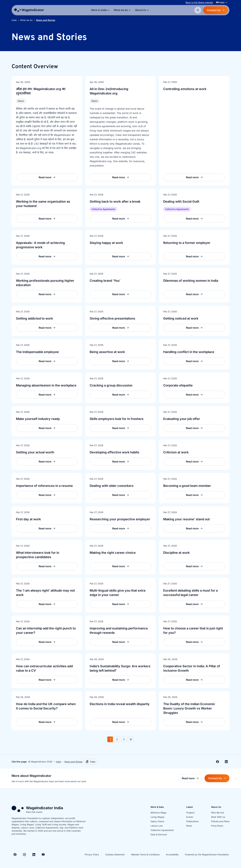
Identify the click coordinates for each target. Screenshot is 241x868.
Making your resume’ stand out (186, 519)
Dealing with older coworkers (112, 486)
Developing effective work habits (114, 452)
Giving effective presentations (112, 318)
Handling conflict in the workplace (189, 352)
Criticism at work (176, 452)
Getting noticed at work (181, 318)
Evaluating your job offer (182, 419)
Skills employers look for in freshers (117, 419)
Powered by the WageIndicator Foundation (207, 854)
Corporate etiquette (178, 385)
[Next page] (124, 739)
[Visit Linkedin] (34, 855)
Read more (192, 779)
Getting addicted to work (34, 318)
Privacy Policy (92, 854)
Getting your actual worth (35, 452)
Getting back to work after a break (115, 202)
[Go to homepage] (29, 10)
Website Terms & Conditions (145, 854)
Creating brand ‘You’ (105, 281)
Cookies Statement (115, 854)
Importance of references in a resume (44, 486)
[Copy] (91, 762)
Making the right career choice (113, 553)
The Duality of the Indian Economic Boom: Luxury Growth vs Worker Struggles (189, 708)
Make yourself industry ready (38, 419)
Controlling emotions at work (185, 89)
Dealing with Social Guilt (181, 202)
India (14, 20)
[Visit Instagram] (24, 855)
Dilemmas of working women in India (191, 281)
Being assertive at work (107, 352)
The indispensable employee (37, 352)
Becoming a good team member (187, 486)
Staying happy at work (106, 243)
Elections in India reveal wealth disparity (120, 704)
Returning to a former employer (187, 243)
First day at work (28, 519)
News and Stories (73, 762)
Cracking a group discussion (111, 385)
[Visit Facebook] (15, 855)
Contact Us (216, 10)
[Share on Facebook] (218, 762)
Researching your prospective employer (120, 519)
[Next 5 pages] (131, 739)
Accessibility (172, 854)
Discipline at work (176, 553)
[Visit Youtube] (43, 855)
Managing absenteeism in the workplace (46, 385)
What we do (26, 20)
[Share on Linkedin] (226, 762)
